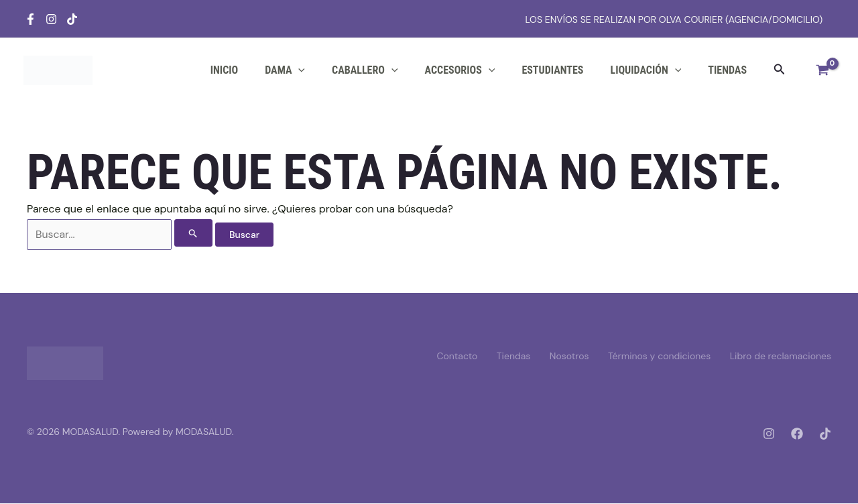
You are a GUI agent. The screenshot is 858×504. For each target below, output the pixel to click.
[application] (298, 70)
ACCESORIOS (460, 70)
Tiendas (727, 70)
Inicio (225, 70)
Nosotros (566, 356)
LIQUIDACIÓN (646, 70)
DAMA (285, 70)
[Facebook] (30, 19)
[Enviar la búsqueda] (193, 234)
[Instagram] (51, 19)
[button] (780, 70)
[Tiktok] (72, 19)
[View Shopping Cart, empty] (822, 70)
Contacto (450, 356)
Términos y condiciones (657, 356)
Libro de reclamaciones (781, 356)
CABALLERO (365, 70)
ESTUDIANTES (552, 70)
